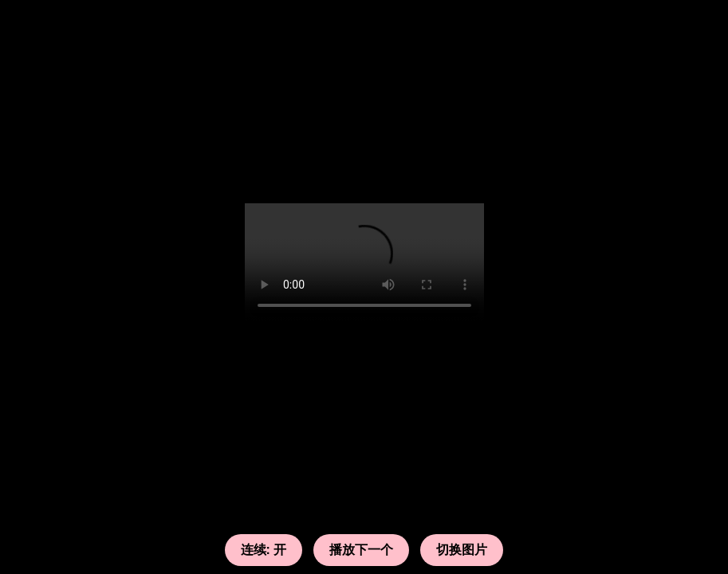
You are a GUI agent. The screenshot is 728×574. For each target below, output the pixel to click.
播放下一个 (361, 550)
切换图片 (462, 550)
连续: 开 (264, 550)
